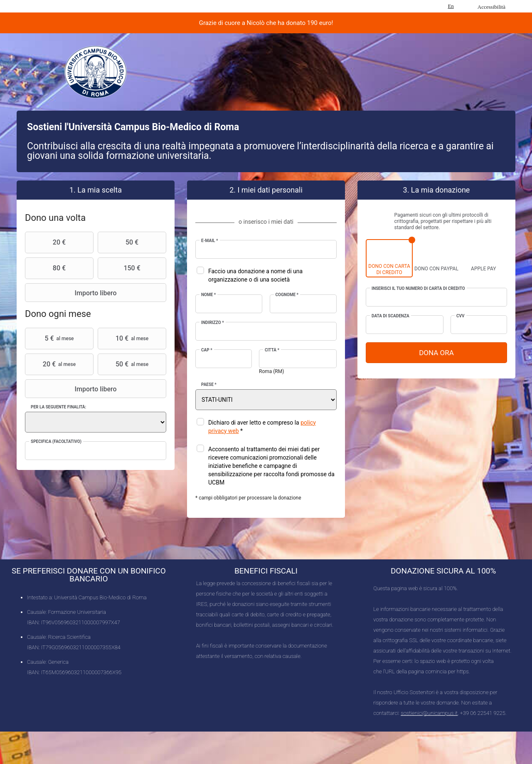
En (451, 6)
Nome (208, 295)
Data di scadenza (390, 316)
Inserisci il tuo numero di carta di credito (418, 288)
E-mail (210, 241)
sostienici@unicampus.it (429, 713)
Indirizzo (213, 323)
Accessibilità (491, 7)
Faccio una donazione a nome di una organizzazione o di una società (255, 275)
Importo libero (72, 293)
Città (272, 350)
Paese (209, 384)
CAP (207, 350)
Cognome (287, 295)
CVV (461, 316)
